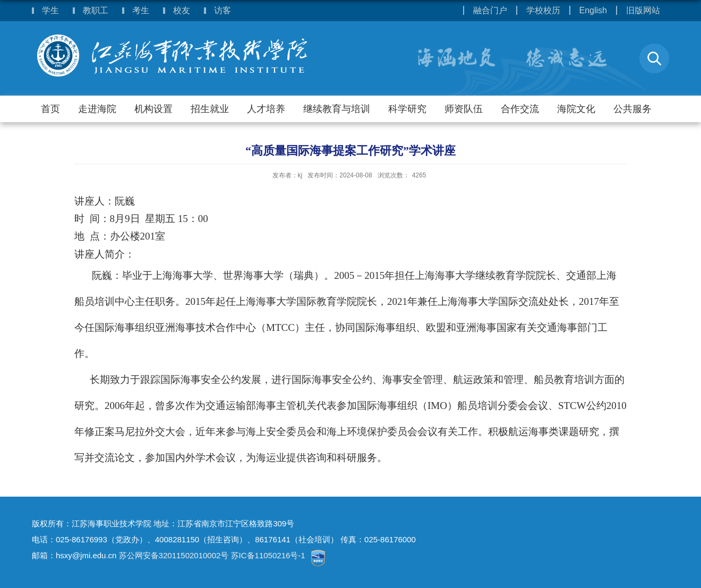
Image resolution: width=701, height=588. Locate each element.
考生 (141, 10)
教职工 (96, 10)
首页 (50, 109)
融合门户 (490, 10)
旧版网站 (643, 10)
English (593, 10)
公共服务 (632, 109)
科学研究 (407, 109)
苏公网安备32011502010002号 (174, 555)
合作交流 (520, 109)
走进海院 (97, 109)
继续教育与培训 (337, 109)
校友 (182, 10)
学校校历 (543, 10)
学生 (50, 10)
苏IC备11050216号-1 (269, 555)
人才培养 (266, 109)
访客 (223, 10)
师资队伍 (464, 109)
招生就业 (210, 109)
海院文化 (576, 109)
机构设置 (153, 109)
